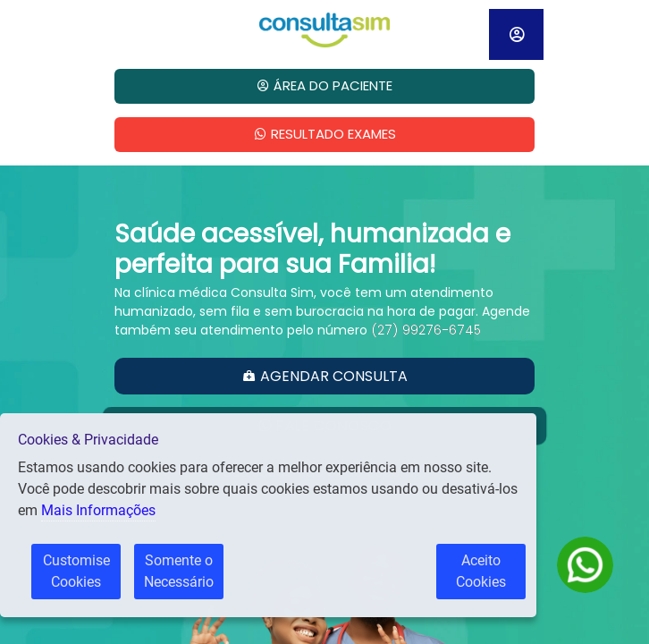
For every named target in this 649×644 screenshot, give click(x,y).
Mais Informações (98, 510)
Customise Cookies (76, 571)
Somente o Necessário (179, 571)
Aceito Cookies (491, 571)
